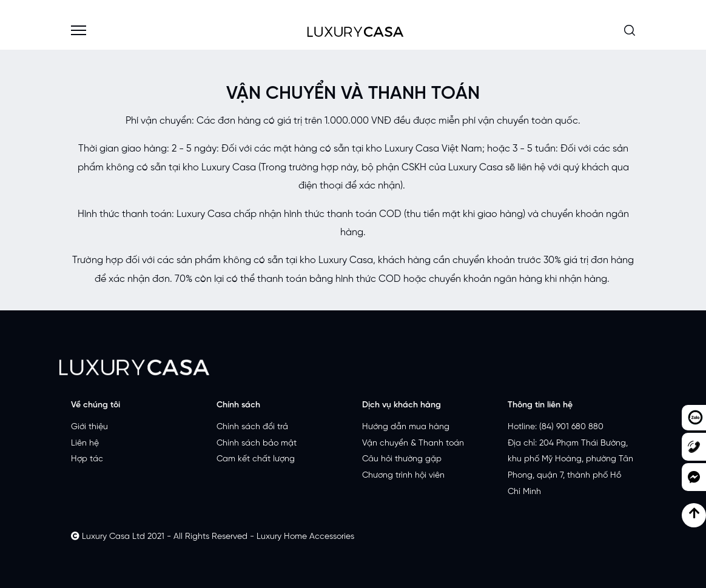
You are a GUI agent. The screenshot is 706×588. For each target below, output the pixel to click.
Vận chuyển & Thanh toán (413, 443)
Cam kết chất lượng (256, 459)
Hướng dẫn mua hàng (406, 427)
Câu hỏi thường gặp (402, 459)
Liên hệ (85, 443)
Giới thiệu (89, 427)
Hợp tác (87, 459)
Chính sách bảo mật (257, 443)
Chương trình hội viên (403, 476)
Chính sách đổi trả (252, 427)
